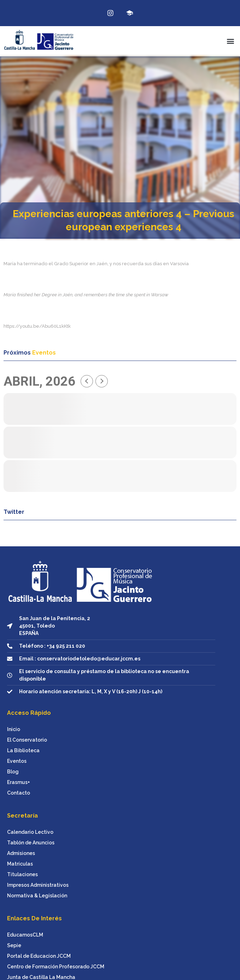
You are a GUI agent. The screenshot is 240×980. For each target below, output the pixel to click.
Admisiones (21, 853)
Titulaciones (22, 874)
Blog (13, 772)
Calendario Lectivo (30, 832)
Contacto (19, 793)
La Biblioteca (23, 750)
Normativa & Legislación (37, 896)
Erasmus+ (19, 782)
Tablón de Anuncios (31, 843)
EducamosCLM (25, 935)
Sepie (14, 945)
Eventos (17, 761)
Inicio (14, 729)
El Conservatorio (27, 740)
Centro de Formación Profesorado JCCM (56, 967)
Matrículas (20, 864)
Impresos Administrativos (38, 885)
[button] (231, 41)
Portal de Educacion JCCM (39, 956)
